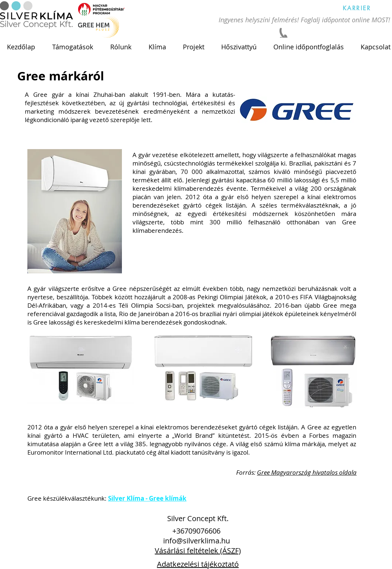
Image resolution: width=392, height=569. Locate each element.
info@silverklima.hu (197, 541)
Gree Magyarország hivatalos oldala (307, 472)
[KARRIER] (357, 8)
